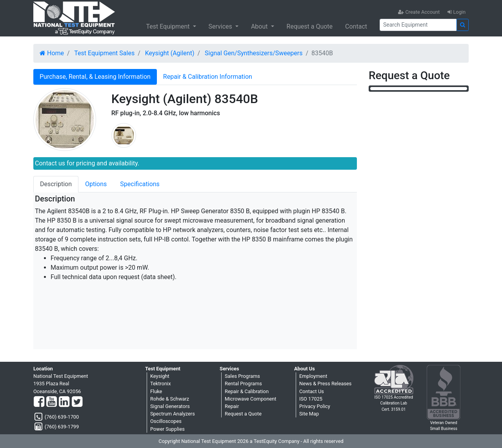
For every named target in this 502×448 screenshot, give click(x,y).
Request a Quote (310, 26)
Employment (313, 376)
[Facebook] (39, 402)
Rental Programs (243, 384)
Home (52, 53)
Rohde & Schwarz (170, 399)
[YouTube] (52, 402)
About (260, 26)
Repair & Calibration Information (208, 77)
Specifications (140, 184)
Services (221, 26)
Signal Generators (170, 406)
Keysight (160, 376)
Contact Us (312, 391)
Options (96, 184)
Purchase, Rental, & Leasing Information (95, 77)
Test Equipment (168, 26)
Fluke (156, 391)
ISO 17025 (311, 399)
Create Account (419, 12)
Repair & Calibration (247, 391)
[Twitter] (77, 402)
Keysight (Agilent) (170, 53)
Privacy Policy (315, 406)
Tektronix (161, 384)
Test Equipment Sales (104, 53)
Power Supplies (167, 429)
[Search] (418, 25)
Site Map (309, 414)
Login (457, 12)
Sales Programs (242, 376)
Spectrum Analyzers (173, 414)
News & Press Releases (325, 384)
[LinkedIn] (64, 402)
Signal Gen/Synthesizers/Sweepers (254, 53)
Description (56, 184)
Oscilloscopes (166, 421)
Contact (356, 26)
